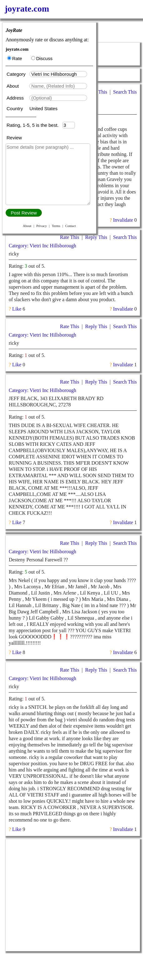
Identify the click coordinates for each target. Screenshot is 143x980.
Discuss (42, 58)
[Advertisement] (73, 895)
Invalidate (123, 220)
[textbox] (58, 74)
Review (14, 138)
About (13, 86)
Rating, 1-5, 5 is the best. (35, 125)
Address (16, 98)
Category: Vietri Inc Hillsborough (42, 246)
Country (15, 108)
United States (43, 108)
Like (17, 309)
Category (17, 74)
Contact (71, 226)
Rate (15, 58)
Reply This (96, 237)
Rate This (69, 237)
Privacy (42, 226)
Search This (125, 92)
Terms (56, 226)
